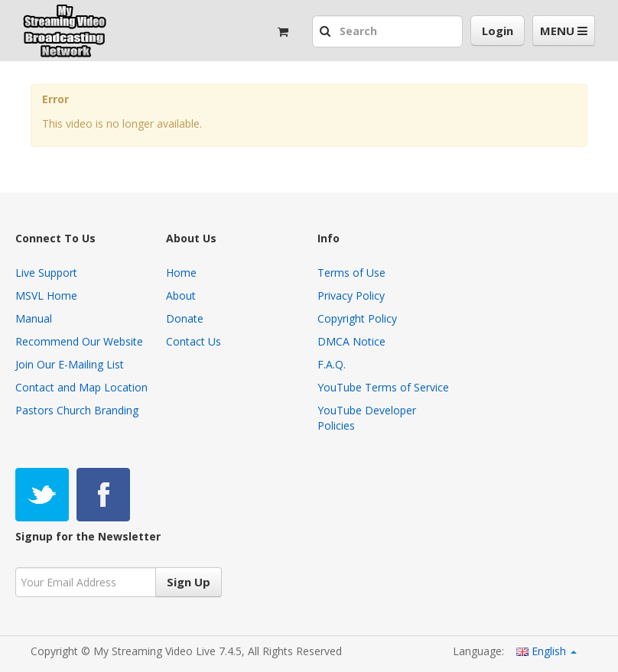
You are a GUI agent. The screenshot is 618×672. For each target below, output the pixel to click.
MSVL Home (46, 295)
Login (498, 31)
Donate (185, 318)
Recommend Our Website (79, 341)
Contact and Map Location (81, 387)
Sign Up (189, 582)
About (181, 295)
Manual (34, 318)
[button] (327, 32)
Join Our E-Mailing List (70, 364)
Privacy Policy (351, 295)
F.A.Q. (332, 364)
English (546, 651)
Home (181, 273)
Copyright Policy (357, 318)
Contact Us (194, 341)
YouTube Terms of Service (383, 387)
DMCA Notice (351, 341)
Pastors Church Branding (77, 410)
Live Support (46, 273)
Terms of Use (351, 273)
